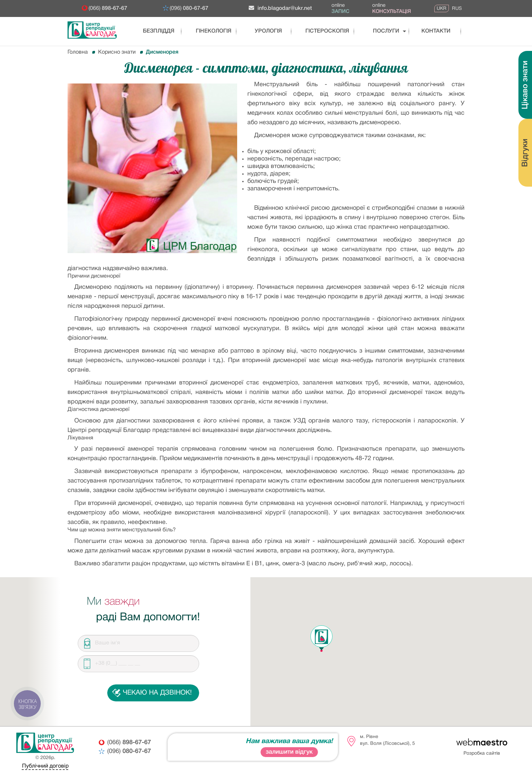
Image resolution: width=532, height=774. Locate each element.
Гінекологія (211, 31)
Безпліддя (155, 31)
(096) (189, 8)
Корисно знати (117, 52)
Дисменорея (162, 52)
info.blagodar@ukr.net (280, 8)
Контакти (431, 31)
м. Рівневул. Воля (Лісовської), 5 (387, 740)
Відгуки (525, 153)
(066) (108, 8)
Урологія (267, 31)
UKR (442, 8)
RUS (457, 8)
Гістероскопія (324, 31)
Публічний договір (45, 766)
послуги (380, 31)
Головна (78, 52)
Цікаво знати (525, 85)
